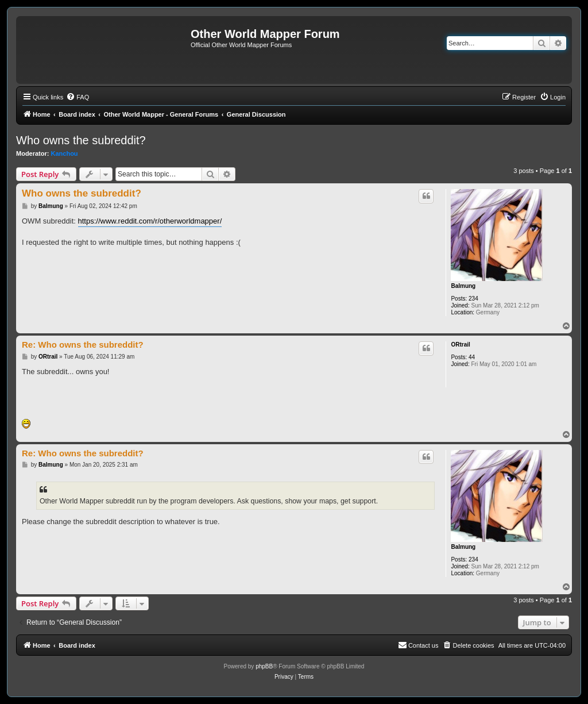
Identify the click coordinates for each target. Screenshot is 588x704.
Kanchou (65, 153)
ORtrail (460, 345)
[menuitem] (78, 97)
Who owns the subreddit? (81, 140)
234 (473, 299)
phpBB (264, 666)
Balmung (463, 286)
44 (472, 357)
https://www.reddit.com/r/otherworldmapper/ (150, 221)
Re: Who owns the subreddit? (83, 345)
